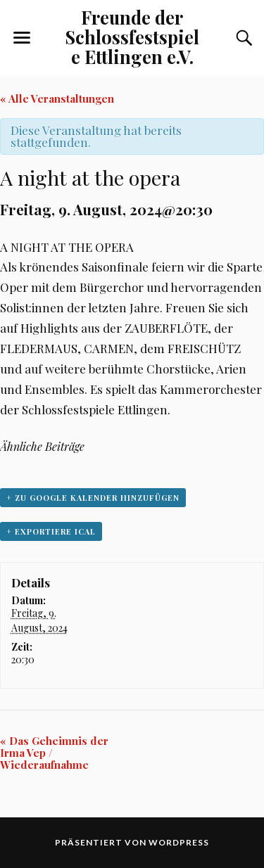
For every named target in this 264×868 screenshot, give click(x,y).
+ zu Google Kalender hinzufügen (93, 498)
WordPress (179, 842)
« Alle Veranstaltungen (57, 98)
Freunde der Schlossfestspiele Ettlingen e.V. (132, 37)
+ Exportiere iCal (51, 531)
